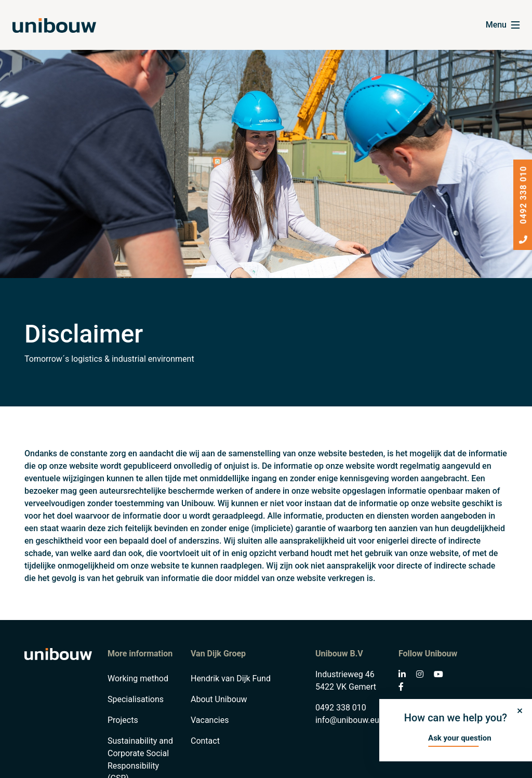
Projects (123, 720)
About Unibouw (219, 699)
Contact (205, 741)
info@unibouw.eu (347, 720)
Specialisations (136, 699)
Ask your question (460, 738)
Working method (138, 678)
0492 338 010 (341, 708)
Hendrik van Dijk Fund (231, 678)
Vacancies (210, 720)
